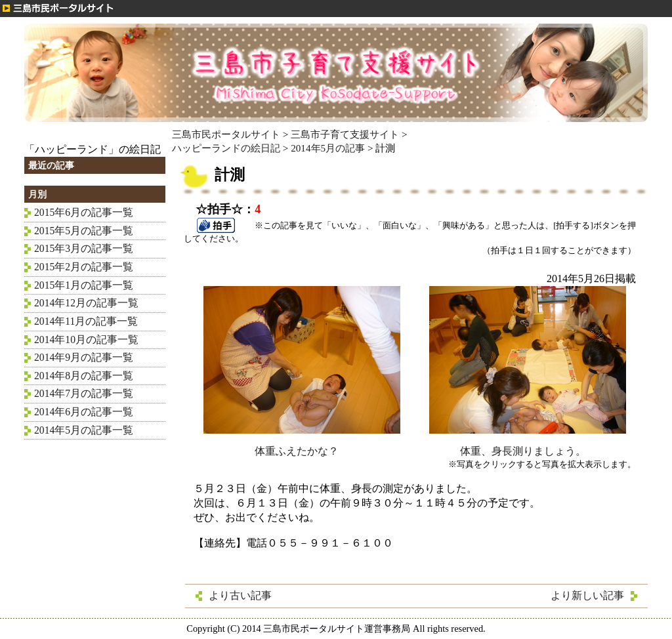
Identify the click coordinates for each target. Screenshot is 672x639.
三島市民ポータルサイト (226, 134)
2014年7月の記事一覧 (84, 393)
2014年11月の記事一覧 (86, 321)
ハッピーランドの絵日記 (226, 148)
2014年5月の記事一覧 (84, 430)
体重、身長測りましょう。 (528, 446)
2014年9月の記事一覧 (84, 357)
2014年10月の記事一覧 (86, 340)
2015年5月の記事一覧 (84, 231)
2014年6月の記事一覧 (84, 412)
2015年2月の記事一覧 (84, 267)
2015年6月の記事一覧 (84, 212)
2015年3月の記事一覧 (84, 248)
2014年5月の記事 (328, 148)
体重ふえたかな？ (302, 446)
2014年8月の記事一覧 (84, 376)
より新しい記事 (587, 595)
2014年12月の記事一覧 (86, 303)
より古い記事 (240, 595)
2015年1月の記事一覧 (84, 285)
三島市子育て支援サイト (345, 134)
